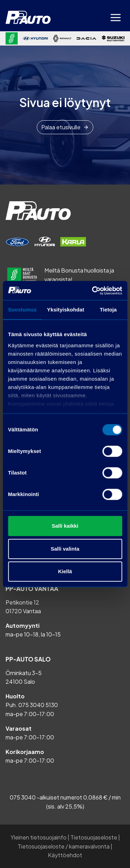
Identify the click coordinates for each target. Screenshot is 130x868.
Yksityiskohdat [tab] (66, 310)
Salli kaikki (65, 526)
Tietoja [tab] (108, 310)
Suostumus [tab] (22, 310)
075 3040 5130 (38, 705)
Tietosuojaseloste (94, 837)
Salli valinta (65, 549)
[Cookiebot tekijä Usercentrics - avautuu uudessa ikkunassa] (93, 291)
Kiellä (65, 571)
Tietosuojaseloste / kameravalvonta (64, 846)
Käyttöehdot (65, 855)
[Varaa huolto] (17, 242)
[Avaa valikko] (115, 17)
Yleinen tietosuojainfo (38, 837)
